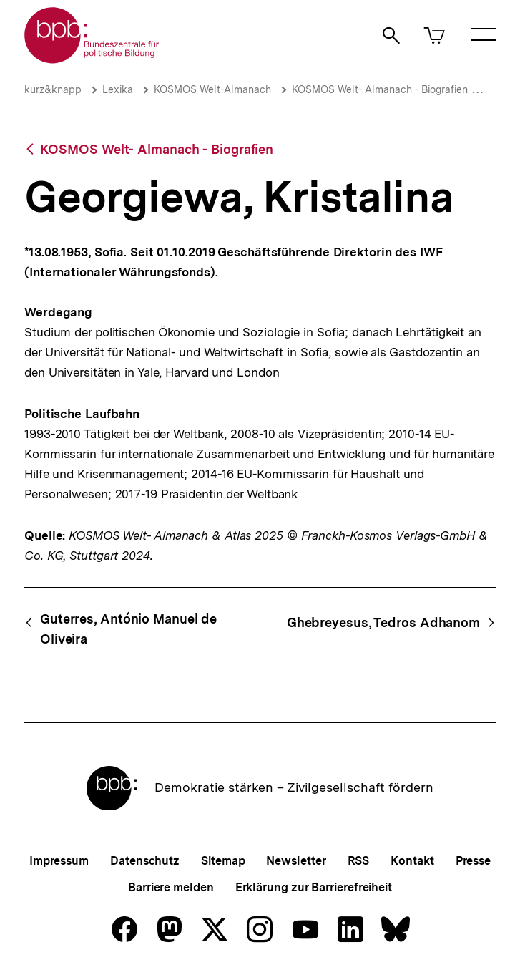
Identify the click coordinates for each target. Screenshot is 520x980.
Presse (473, 861)
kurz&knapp (53, 89)
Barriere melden (171, 887)
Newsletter (296, 861)
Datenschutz (145, 861)
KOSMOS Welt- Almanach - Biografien (380, 89)
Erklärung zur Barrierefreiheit (314, 887)
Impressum (59, 861)
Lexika (118, 89)
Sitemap (223, 861)
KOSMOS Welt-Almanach (212, 89)
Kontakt (412, 861)
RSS (359, 861)
